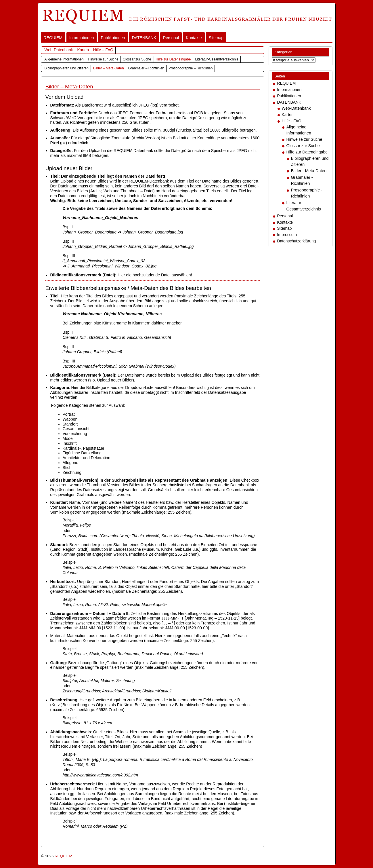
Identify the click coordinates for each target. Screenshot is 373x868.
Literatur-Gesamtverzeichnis (217, 59)
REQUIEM (53, 38)
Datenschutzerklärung (297, 241)
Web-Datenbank (59, 50)
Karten (83, 50)
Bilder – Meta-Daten (109, 68)
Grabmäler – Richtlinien (146, 68)
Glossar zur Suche (137, 59)
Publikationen (113, 38)
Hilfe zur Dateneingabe (173, 59)
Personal (171, 38)
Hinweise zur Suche (103, 59)
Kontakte (194, 38)
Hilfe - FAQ (292, 121)
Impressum (287, 235)
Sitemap (216, 38)
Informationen (82, 38)
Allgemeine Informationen (64, 59)
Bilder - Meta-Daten (309, 171)
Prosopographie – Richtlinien (191, 68)
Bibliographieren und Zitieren (67, 68)
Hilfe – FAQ (103, 50)
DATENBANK (144, 38)
